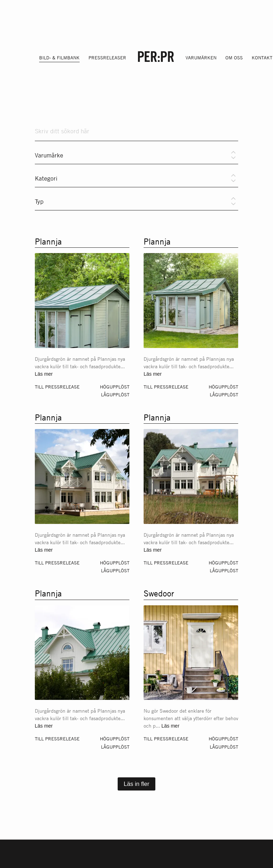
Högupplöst (115, 387)
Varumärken (201, 58)
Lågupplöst (115, 395)
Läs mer (44, 374)
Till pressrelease (57, 387)
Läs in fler (136, 784)
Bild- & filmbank (59, 58)
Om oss (234, 58)
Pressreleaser (107, 58)
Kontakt (262, 58)
